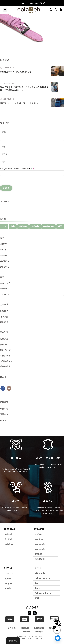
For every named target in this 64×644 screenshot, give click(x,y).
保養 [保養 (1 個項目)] (13, 227)
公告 (2, 250)
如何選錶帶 (5, 350)
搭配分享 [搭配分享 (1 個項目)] (23, 227)
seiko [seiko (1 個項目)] (4, 227)
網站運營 (3, 261)
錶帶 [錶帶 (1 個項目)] (60, 227)
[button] (5, 10)
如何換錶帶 (5, 356)
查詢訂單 (4, 322)
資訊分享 (3, 267)
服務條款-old (6, 361)
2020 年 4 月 (5, 295)
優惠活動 (3, 244)
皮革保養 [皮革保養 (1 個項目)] (35, 227)
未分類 (2, 256)
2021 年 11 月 (5, 283)
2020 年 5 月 (5, 289)
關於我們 (4, 345)
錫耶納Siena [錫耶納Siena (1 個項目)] (49, 227)
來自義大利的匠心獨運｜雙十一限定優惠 (19, 103)
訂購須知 (4, 317)
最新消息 (4, 339)
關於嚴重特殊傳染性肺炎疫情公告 (16, 72)
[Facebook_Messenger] (58, 638)
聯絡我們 (4, 311)
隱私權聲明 (5, 366)
